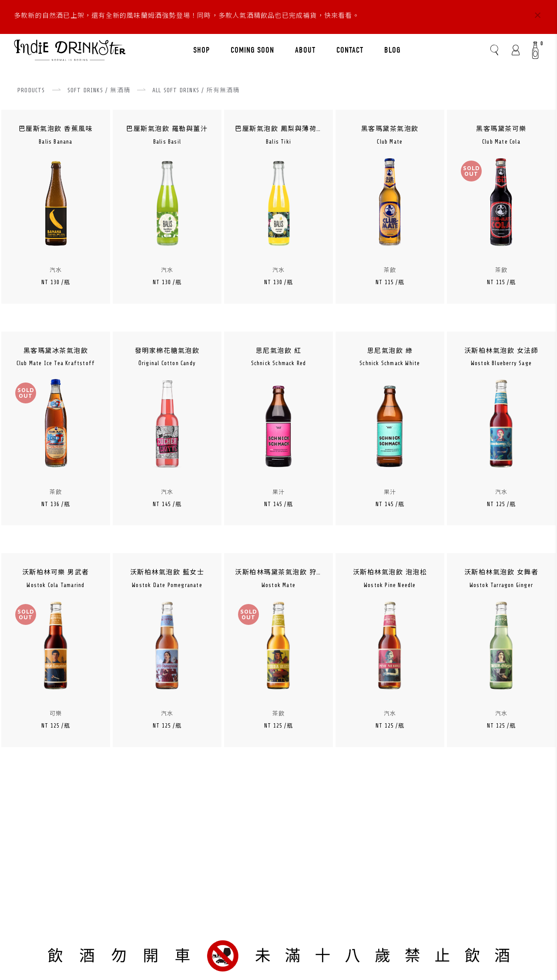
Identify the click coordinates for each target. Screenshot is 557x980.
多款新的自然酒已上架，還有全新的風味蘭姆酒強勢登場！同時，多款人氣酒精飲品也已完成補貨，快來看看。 (187, 16)
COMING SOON (252, 50)
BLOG (393, 50)
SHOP (201, 50)
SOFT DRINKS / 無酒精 (99, 90)
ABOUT (305, 50)
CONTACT (350, 50)
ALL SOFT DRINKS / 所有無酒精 (196, 90)
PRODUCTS (31, 90)
